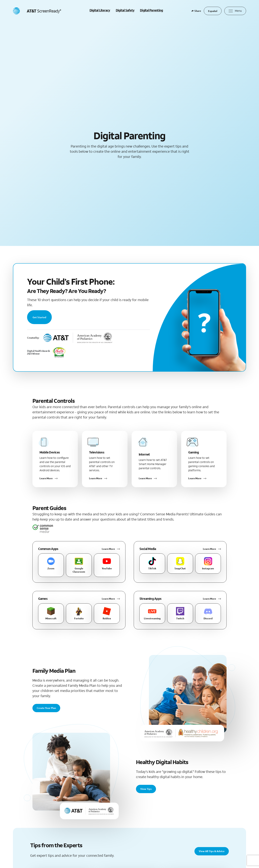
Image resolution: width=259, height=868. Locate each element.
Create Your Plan (46, 708)
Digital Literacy (100, 10)
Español (213, 11)
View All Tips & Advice (212, 851)
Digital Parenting (151, 10)
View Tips (146, 789)
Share (196, 11)
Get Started (39, 317)
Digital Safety (125, 10)
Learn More (108, 549)
